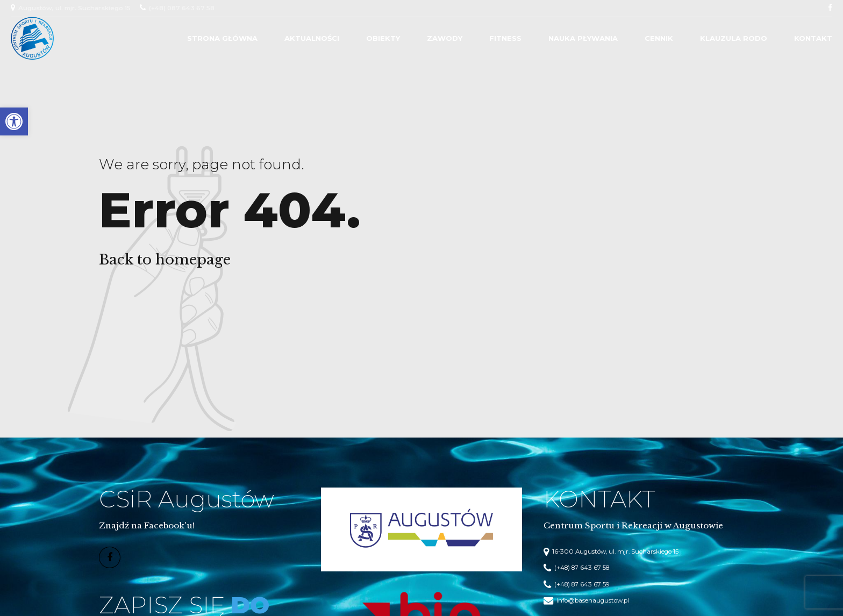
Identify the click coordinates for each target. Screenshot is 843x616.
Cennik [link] (659, 38)
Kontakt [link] (813, 38)
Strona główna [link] (222, 38)
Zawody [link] (445, 38)
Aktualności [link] (312, 38)
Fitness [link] (505, 38)
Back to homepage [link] (165, 260)
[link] (14, 121)
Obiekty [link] (383, 38)
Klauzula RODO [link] (734, 38)
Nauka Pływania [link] (583, 38)
